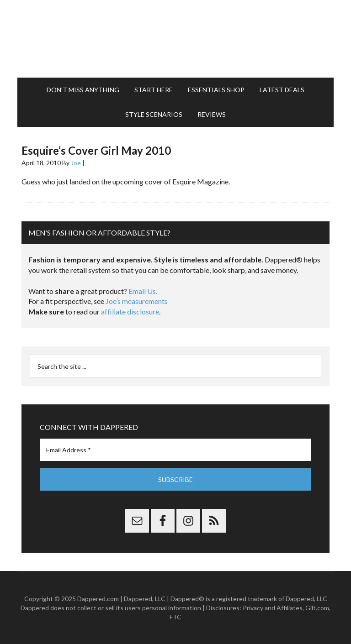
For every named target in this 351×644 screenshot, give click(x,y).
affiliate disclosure (130, 312)
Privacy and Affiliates (273, 608)
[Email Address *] (175, 450)
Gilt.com (317, 608)
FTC (175, 617)
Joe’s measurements (137, 301)
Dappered (175, 39)
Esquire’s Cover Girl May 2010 (96, 150)
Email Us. (143, 291)
